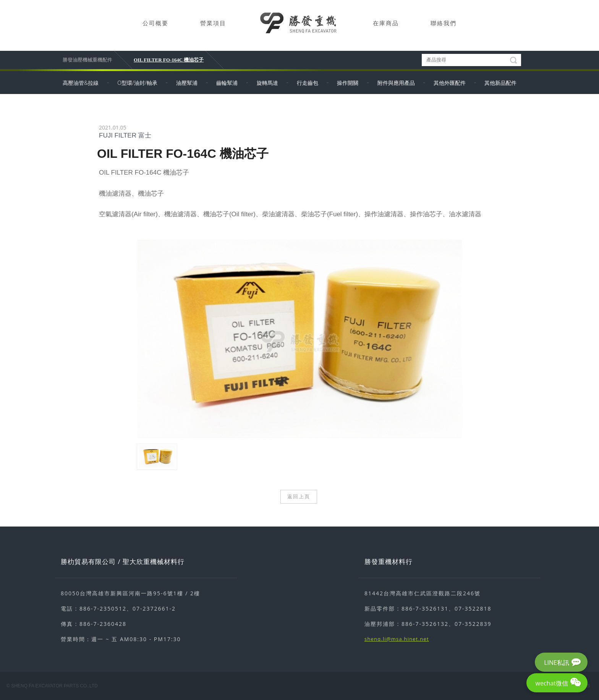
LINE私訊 (557, 663)
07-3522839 (473, 624)
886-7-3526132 (425, 624)
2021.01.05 (113, 127)
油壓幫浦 (187, 83)
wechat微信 (552, 683)
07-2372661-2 (154, 608)
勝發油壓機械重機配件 (87, 60)
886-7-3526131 (425, 608)
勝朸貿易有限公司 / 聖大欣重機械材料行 (123, 561)
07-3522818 (473, 608)
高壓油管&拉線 (81, 83)
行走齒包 (308, 83)
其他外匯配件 (450, 83)
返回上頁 (299, 497)
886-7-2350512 (103, 608)
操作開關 (348, 83)
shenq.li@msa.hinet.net (397, 639)
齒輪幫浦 (227, 83)
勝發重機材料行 (389, 561)
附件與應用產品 (396, 83)
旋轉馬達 (267, 83)
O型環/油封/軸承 (137, 83)
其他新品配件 (500, 83)
